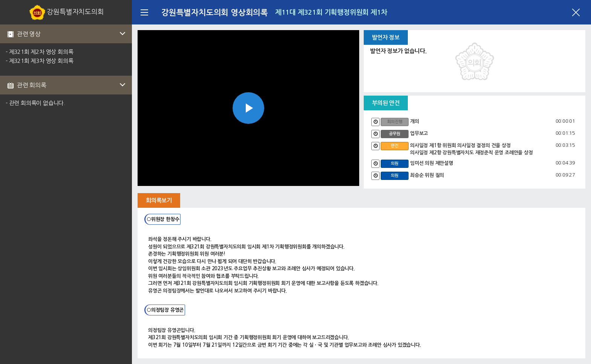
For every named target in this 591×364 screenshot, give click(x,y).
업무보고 (419, 133)
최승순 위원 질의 (427, 175)
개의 (415, 121)
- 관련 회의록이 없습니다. (35, 103)
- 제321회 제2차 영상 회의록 (39, 52)
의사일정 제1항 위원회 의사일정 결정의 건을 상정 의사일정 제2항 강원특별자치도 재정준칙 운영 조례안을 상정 (472, 149)
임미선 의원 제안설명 (432, 163)
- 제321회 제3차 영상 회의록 (39, 61)
